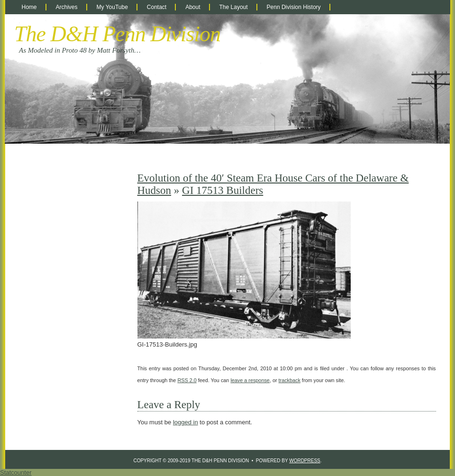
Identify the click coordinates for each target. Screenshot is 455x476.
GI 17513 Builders (223, 190)
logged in (186, 422)
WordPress (305, 461)
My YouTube (112, 7)
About (193, 7)
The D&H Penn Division (117, 34)
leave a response (250, 380)
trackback (290, 380)
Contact (157, 7)
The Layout (234, 7)
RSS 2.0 (187, 380)
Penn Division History (294, 7)
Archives (67, 7)
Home (29, 7)
